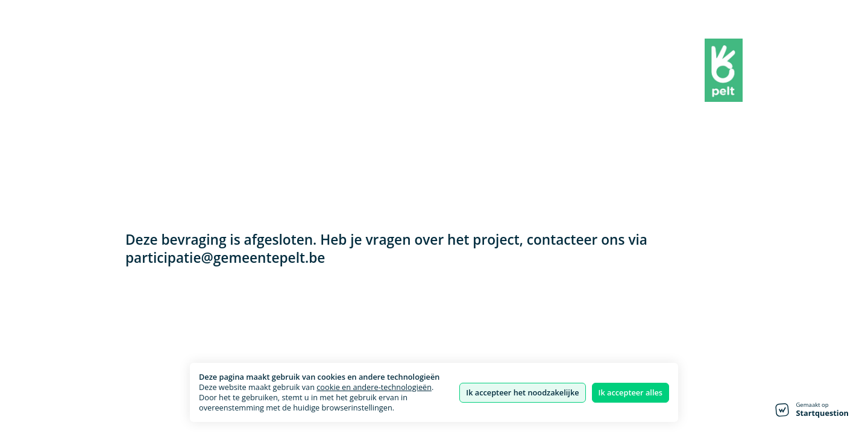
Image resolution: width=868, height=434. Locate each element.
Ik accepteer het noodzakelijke (522, 392)
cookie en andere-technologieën (374, 387)
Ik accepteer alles (631, 392)
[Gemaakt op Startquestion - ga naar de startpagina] (812, 410)
